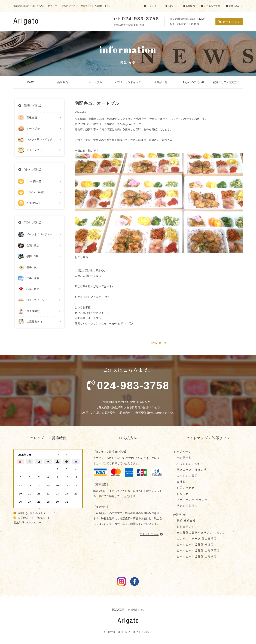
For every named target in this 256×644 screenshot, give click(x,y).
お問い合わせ (234, 6)
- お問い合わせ (184, 488)
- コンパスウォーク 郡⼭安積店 (195, 539)
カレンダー (151, 6)
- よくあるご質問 (185, 476)
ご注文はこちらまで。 (128, 382)
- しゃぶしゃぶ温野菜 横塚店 (194, 545)
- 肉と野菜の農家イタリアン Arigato (199, 533)
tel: (136, 19)
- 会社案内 (181, 482)
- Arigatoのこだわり (188, 464)
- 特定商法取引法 (185, 506)
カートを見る (229, 22)
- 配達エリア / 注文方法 (190, 470)
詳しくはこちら (151, 534)
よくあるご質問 (210, 6)
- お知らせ (181, 494)
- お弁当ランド (184, 527)
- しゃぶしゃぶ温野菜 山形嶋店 (195, 557)
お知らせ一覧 (159, 343)
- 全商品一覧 (182, 458)
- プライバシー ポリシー (191, 500)
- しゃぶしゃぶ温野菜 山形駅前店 (197, 551)
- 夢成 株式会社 (185, 521)
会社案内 (189, 6)
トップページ (182, 452)
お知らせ (171, 6)
